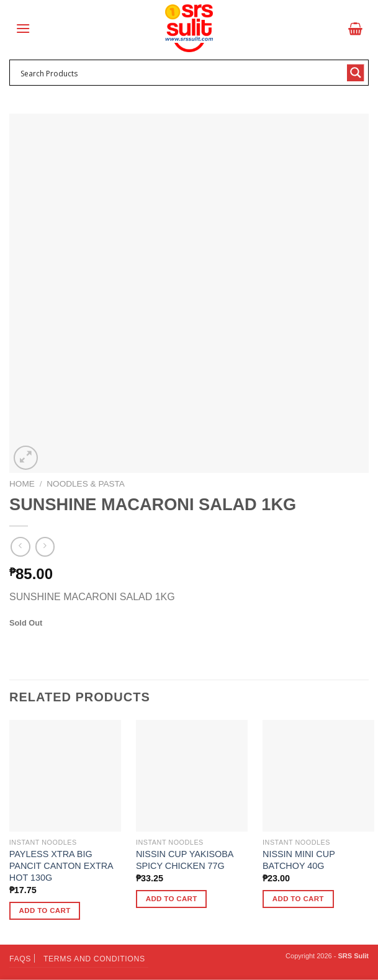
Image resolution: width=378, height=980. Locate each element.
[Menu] (23, 28)
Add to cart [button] (45, 910)
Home (22, 484)
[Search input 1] (181, 73)
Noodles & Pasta (86, 484)
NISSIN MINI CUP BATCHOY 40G (299, 860)
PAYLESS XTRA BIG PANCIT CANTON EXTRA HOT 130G (61, 865)
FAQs (20, 959)
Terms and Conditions (94, 959)
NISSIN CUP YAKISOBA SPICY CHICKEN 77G (185, 860)
